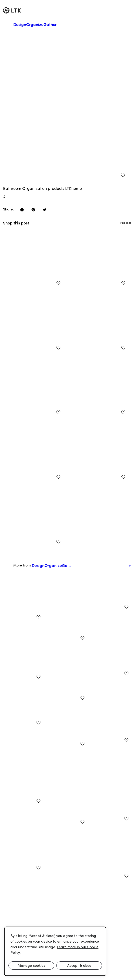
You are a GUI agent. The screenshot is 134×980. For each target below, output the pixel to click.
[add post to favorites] (123, 175)
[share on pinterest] (33, 210)
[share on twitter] (44, 210)
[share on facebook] (22, 210)
